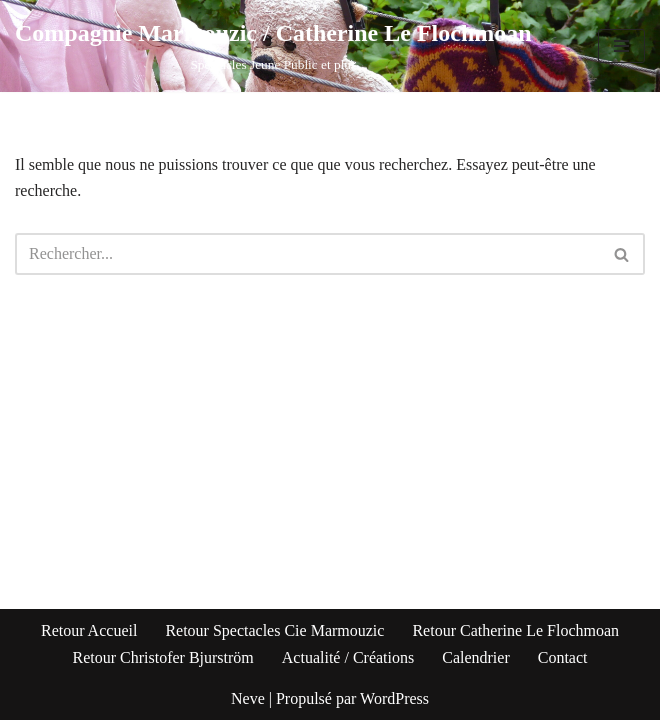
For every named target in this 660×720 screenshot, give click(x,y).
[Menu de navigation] (621, 46)
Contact (563, 657)
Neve (248, 698)
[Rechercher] (307, 254)
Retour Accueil (89, 630)
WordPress (394, 698)
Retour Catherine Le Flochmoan (515, 630)
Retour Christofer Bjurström (162, 657)
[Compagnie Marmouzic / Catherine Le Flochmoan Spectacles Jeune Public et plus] (273, 46)
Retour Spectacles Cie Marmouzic (274, 630)
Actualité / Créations (348, 657)
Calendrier (476, 657)
